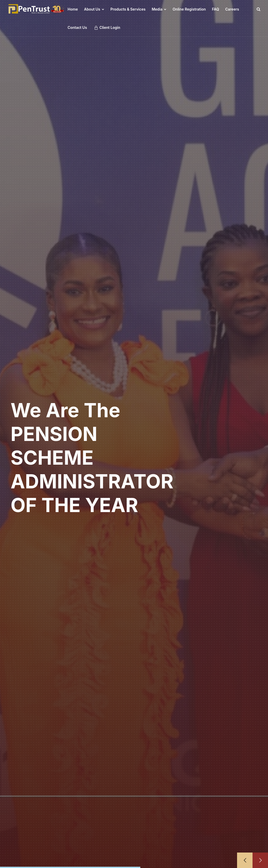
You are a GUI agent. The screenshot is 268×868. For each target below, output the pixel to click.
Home (73, 9)
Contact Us (77, 27)
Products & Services (128, 9)
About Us (94, 9)
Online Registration (189, 9)
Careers (232, 9)
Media (159, 9)
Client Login (107, 28)
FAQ (216, 9)
